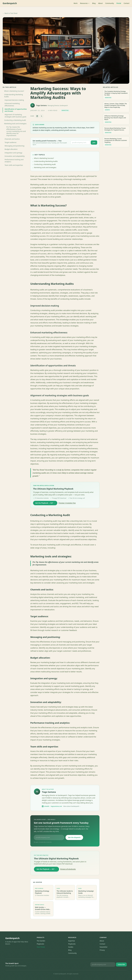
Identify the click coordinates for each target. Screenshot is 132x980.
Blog (94, 3)
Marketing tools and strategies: (15, 124)
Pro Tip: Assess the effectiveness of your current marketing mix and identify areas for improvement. (16, 131)
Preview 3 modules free (67, 503)
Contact (127, 3)
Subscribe (121, 964)
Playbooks (41, 944)
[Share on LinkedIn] (37, 116)
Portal (119, 3)
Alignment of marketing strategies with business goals (15, 116)
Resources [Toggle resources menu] (85, 3)
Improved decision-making (14, 100)
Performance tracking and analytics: (14, 161)
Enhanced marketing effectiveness (12, 104)
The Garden (41, 941)
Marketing (65, 110)
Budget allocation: (11, 149)
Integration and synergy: (14, 153)
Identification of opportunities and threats (16, 110)
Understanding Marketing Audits (14, 96)
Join (94, 142)
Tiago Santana (41, 105)
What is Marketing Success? (14, 91)
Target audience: (11, 142)
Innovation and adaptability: (15, 156)
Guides (71, 947)
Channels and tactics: (12, 139)
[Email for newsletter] (103, 964)
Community (110, 3)
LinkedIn (46, 806)
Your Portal (41, 947)
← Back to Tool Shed (10, 13)
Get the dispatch (74, 837)
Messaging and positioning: (15, 146)
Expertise (72, 941)
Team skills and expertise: (14, 165)
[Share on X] (42, 116)
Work (76, 3)
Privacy (102, 950)
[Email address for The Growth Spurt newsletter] (80, 143)
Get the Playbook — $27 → (45, 503)
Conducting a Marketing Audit (15, 120)
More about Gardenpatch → (72, 806)
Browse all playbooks (68, 869)
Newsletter (104, 947)
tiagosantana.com (56, 806)
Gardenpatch (10, 3)
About (100, 3)
